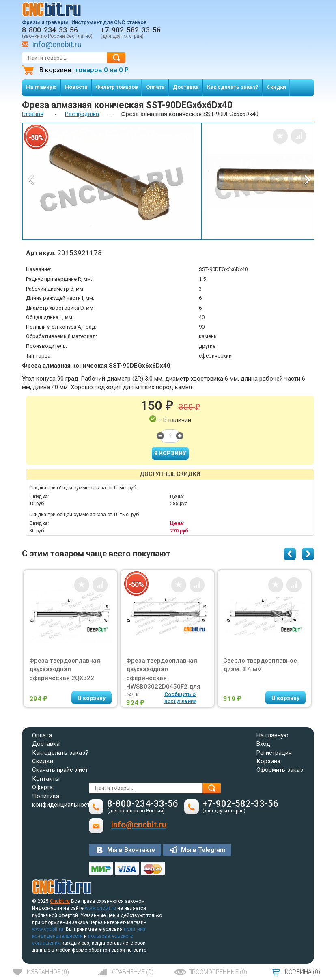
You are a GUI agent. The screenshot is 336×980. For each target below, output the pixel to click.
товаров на (101, 70)
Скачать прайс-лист (60, 770)
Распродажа (82, 114)
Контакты (46, 779)
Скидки (276, 87)
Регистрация (274, 753)
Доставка (186, 87)
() (48, 972)
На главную (41, 87)
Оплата (155, 87)
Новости (76, 87)
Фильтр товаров (117, 87)
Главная (33, 114)
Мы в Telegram (203, 850)
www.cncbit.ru (100, 908)
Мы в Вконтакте (131, 850)
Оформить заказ (280, 770)
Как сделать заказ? (233, 87)
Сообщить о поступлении (180, 698)
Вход (263, 744)
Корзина (268, 761)
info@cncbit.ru (57, 44)
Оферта (42, 787)
